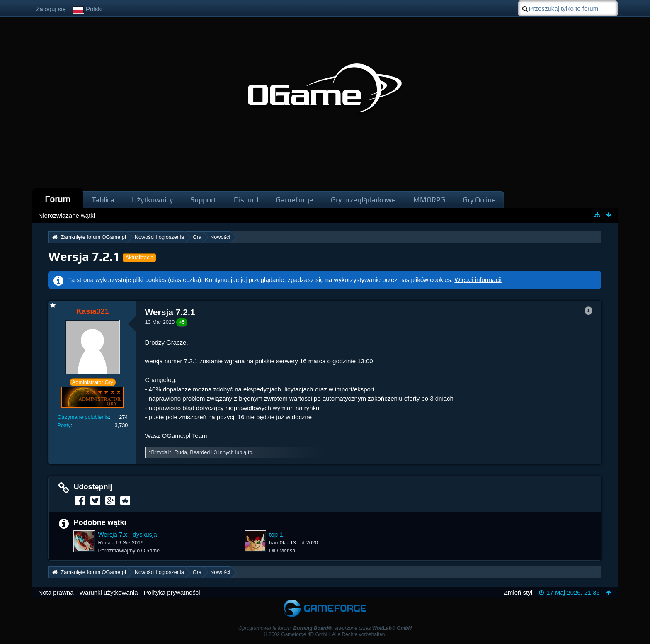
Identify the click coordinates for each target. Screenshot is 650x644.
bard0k (277, 543)
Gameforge (295, 200)
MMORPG (429, 200)
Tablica (103, 200)
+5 (182, 322)
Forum (58, 199)
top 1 (276, 534)
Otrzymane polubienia (83, 417)
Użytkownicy (152, 200)
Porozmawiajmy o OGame (129, 550)
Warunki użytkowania (108, 592)
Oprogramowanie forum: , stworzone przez (325, 628)
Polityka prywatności (172, 592)
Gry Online (479, 200)
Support (203, 200)
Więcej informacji (478, 280)
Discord (246, 200)
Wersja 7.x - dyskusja (127, 534)
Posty (64, 425)
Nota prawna (56, 592)
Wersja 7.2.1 (84, 256)
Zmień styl (518, 592)
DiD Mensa (282, 550)
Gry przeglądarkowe (363, 200)
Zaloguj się (51, 9)
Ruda (104, 543)
